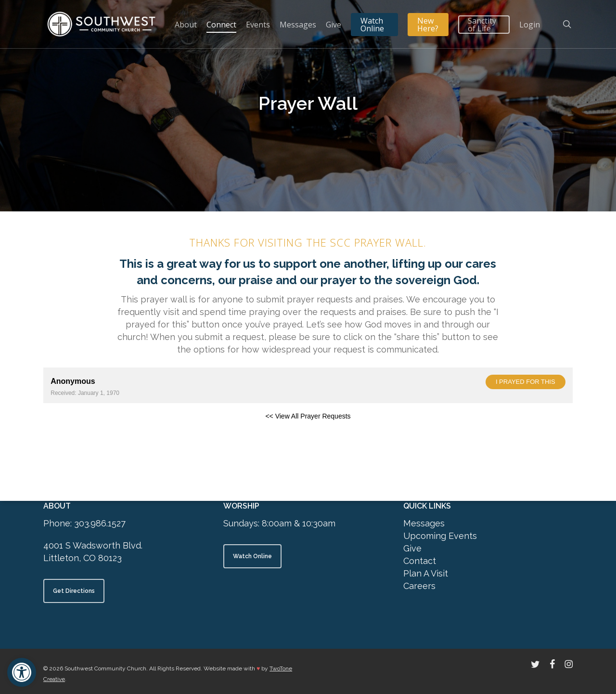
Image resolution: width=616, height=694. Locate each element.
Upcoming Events (440, 536)
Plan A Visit (426, 573)
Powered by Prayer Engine (79, 432)
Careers (419, 586)
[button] (22, 672)
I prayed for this (526, 382)
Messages (424, 523)
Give (412, 548)
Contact (420, 561)
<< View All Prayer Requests (308, 416)
